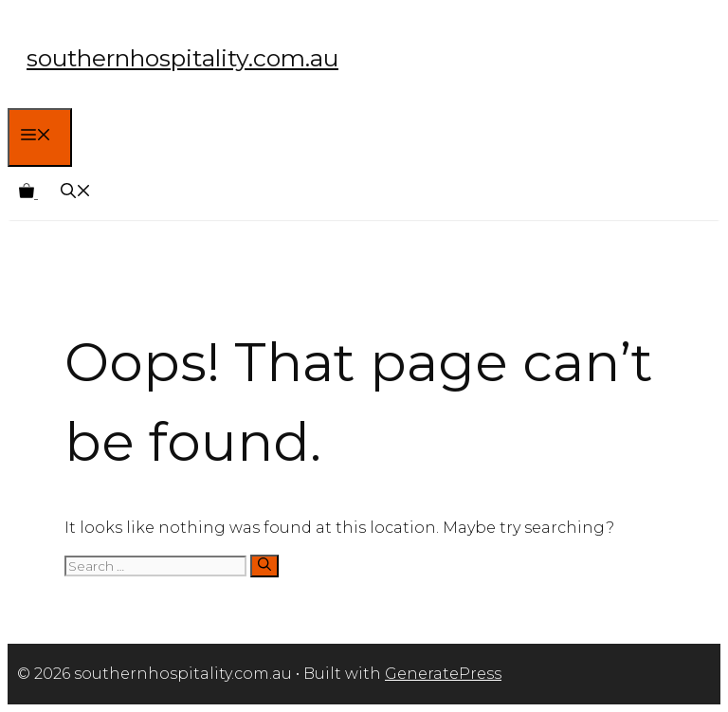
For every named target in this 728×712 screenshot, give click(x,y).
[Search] (264, 566)
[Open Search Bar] (76, 193)
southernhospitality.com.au (182, 58)
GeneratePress (443, 674)
